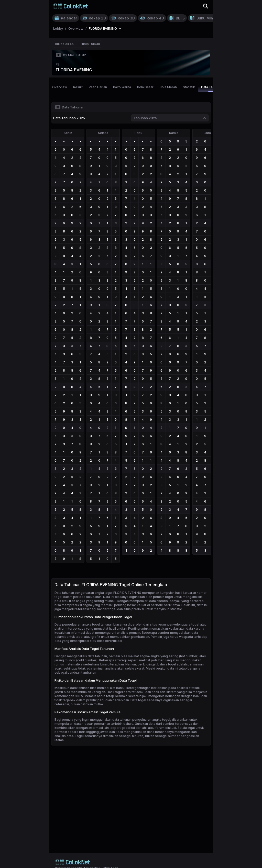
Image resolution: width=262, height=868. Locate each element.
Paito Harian (98, 87)
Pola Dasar (145, 87)
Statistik (189, 87)
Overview (60, 87)
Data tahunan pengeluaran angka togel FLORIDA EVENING (98, 593)
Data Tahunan (211, 88)
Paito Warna (122, 87)
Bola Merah (168, 87)
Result (78, 87)
